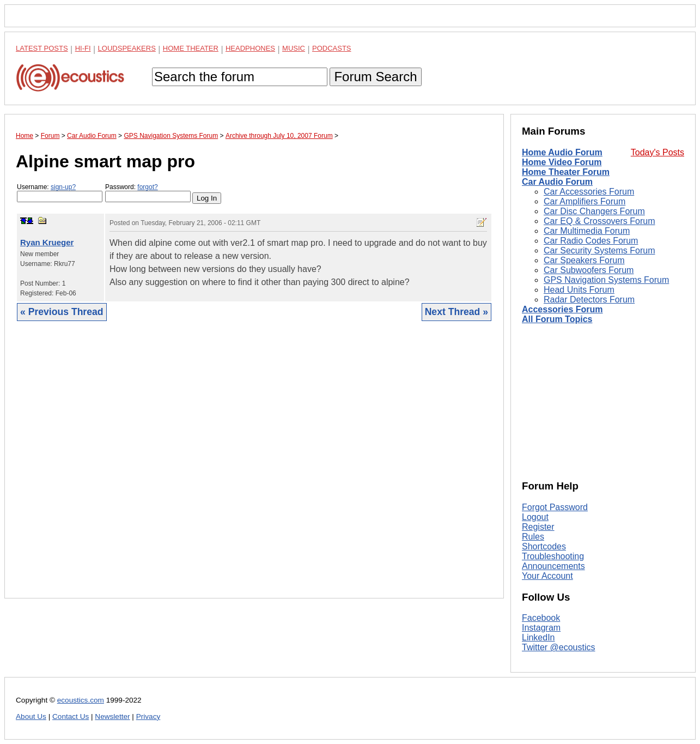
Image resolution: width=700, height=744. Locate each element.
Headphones (250, 48)
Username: (60, 193)
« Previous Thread (62, 312)
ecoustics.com (81, 700)
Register (538, 527)
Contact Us (71, 716)
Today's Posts (658, 152)
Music (294, 48)
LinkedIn (538, 637)
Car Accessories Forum (589, 192)
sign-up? (63, 187)
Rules (533, 537)
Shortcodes (544, 546)
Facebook (541, 618)
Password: (148, 193)
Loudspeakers (127, 48)
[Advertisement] (254, 468)
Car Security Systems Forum (599, 250)
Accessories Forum (562, 309)
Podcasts (332, 48)
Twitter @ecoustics (559, 647)
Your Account (547, 576)
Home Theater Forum (566, 172)
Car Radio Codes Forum (591, 241)
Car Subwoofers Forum (589, 270)
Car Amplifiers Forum (585, 201)
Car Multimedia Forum (587, 231)
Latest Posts (42, 48)
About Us (31, 716)
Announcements (553, 566)
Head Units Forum (579, 290)
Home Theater (191, 48)
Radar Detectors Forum (589, 300)
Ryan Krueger (47, 242)
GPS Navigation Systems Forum (606, 280)
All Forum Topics (557, 319)
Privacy (148, 716)
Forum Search (375, 77)
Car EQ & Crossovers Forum (599, 221)
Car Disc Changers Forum (594, 211)
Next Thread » (456, 312)
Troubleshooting (553, 556)
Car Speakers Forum (584, 260)
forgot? (147, 187)
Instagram (541, 628)
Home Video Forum (562, 162)
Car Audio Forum (557, 182)
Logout (535, 517)
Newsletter (112, 716)
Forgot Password (555, 507)
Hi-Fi (83, 48)
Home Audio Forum (562, 152)
